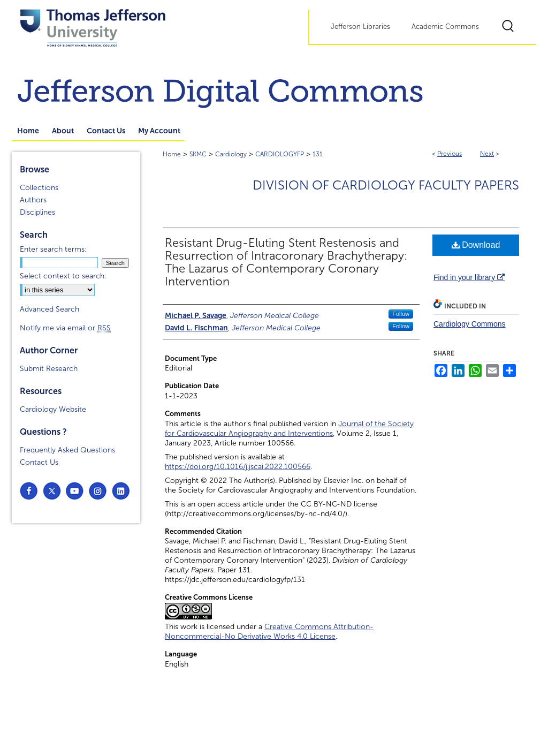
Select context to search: (63, 276)
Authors (33, 200)
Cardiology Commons (470, 324)
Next (487, 154)
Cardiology (231, 154)
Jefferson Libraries (360, 27)
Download (476, 245)
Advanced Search (50, 309)
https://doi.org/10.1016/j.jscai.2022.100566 (238, 467)
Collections (39, 188)
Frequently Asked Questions (67, 450)
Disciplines (37, 212)
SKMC (198, 154)
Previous (450, 154)
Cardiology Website (53, 409)
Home (172, 154)
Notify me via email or (65, 328)
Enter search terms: (53, 249)
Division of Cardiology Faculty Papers (386, 185)
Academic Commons (445, 27)
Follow (401, 314)
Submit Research (49, 369)
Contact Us (39, 462)
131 (318, 154)
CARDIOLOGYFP (280, 154)
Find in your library (469, 277)
